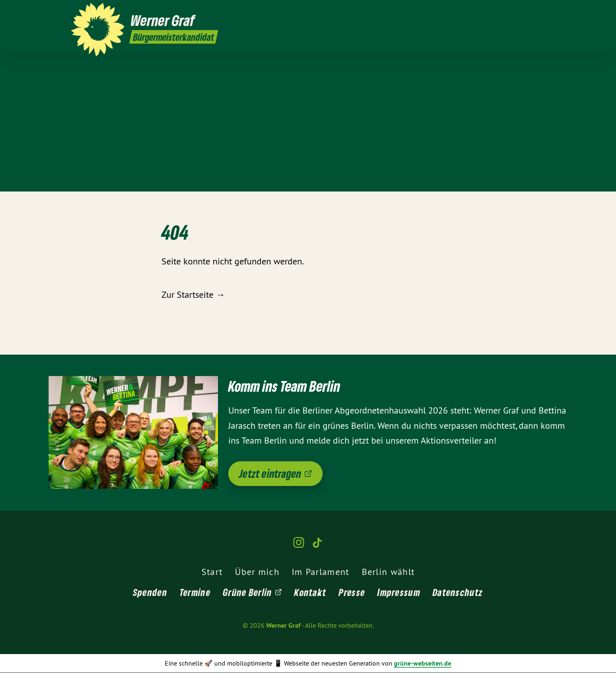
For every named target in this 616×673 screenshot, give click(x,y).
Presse (352, 592)
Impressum (399, 592)
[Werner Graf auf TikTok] (541, 11)
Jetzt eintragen (275, 473)
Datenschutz (458, 592)
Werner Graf (283, 625)
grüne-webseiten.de (423, 663)
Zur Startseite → (193, 294)
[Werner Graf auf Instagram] (529, 11)
